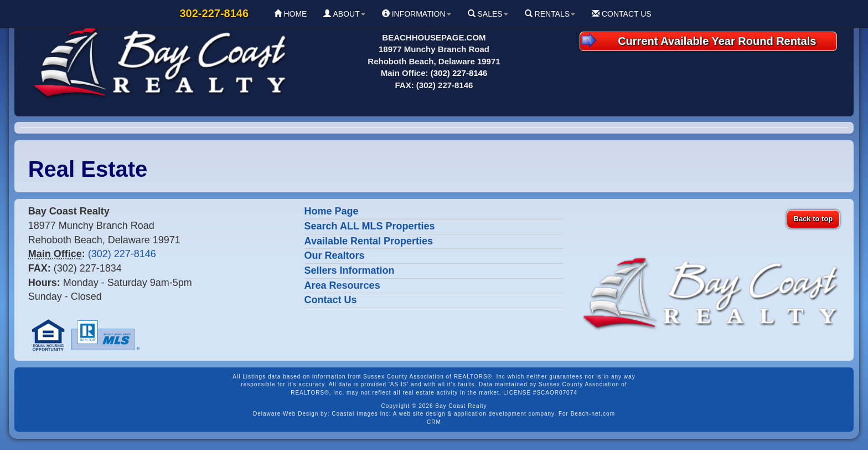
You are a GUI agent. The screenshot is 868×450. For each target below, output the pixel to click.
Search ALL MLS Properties (370, 226)
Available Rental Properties (369, 241)
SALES (488, 14)
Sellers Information (350, 270)
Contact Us (331, 300)
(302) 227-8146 (459, 73)
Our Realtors (335, 255)
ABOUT (344, 14)
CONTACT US (622, 14)
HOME (291, 14)
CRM (434, 422)
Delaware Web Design (286, 414)
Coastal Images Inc (360, 414)
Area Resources (342, 285)
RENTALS (550, 14)
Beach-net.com (593, 414)
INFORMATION (417, 14)
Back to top (813, 219)
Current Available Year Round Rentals (699, 40)
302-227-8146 (215, 13)
